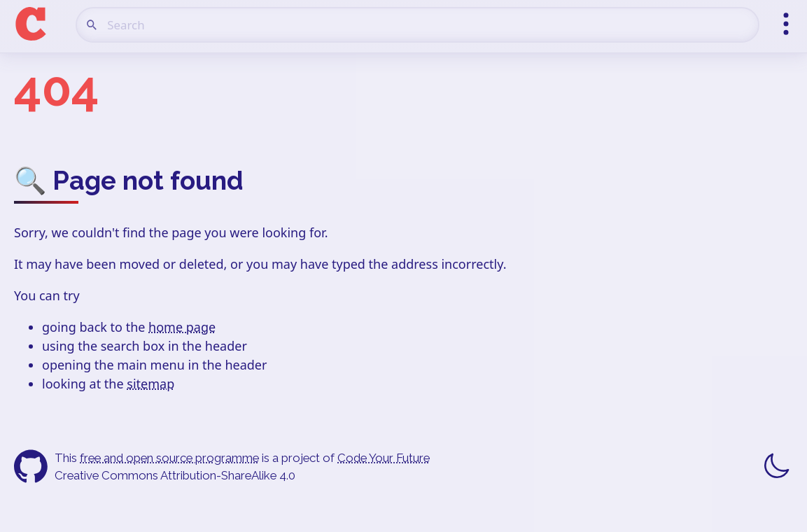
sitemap (150, 384)
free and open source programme (169, 458)
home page (182, 327)
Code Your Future (384, 458)
